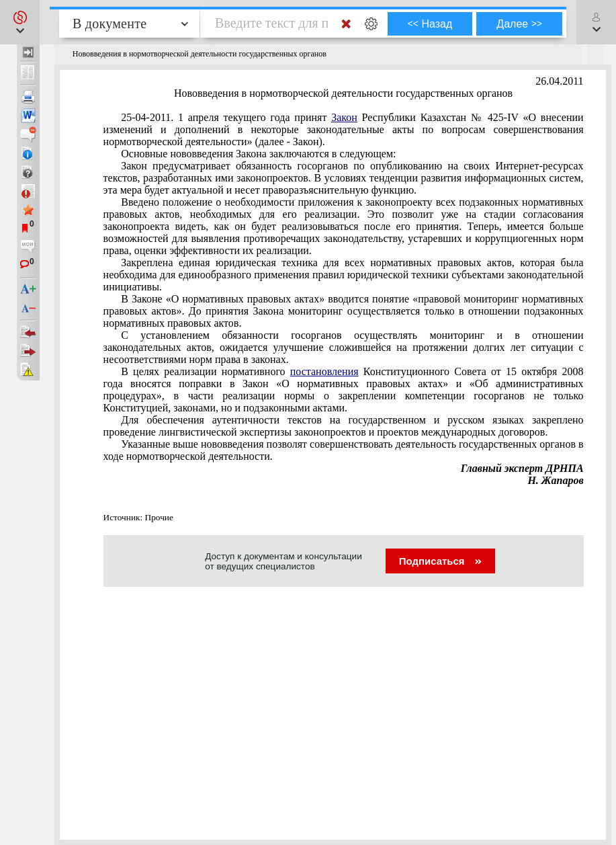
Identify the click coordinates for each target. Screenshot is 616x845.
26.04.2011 (559, 81)
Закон (344, 117)
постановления (324, 371)
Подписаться (440, 561)
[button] (20, 22)
